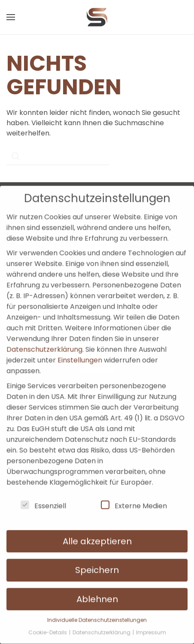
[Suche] (58, 156)
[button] (11, 17)
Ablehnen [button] (97, 588)
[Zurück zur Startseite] (97, 17)
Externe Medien (134, 495)
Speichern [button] (97, 559)
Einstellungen (80, 349)
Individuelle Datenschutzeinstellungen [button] (97, 609)
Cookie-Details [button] (48, 621)
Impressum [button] (151, 621)
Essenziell (43, 495)
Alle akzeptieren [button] (97, 530)
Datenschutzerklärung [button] (102, 621)
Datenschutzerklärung (44, 339)
